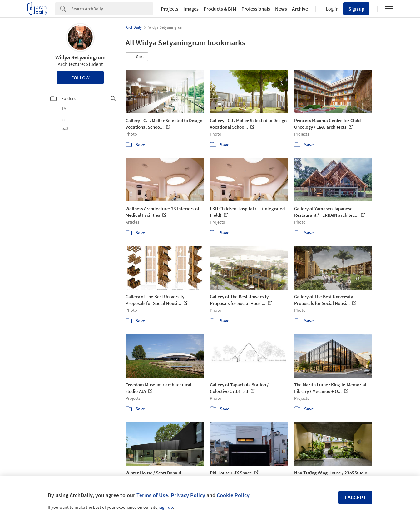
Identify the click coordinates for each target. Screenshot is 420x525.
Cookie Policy (233, 495)
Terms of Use (152, 495)
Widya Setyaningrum (80, 57)
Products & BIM (220, 9)
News (281, 9)
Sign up (356, 9)
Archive (300, 9)
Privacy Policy (188, 495)
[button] (137, 57)
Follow (80, 77)
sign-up (166, 507)
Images (191, 9)
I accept (356, 497)
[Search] (112, 9)
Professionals (256, 9)
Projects (170, 9)
